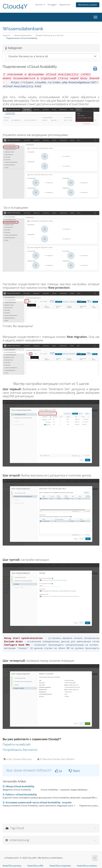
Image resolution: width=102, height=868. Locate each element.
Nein (74, 771)
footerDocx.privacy (12, 866)
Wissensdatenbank (23, 35)
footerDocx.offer (35, 866)
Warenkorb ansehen (88, 5)
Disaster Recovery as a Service (49, 35)
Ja (59, 771)
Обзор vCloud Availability (18, 786)
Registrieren (65, 5)
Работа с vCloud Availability (20, 794)
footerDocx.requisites (60, 866)
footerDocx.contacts (87, 866)
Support (6, 35)
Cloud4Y (15, 6)
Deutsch (40, 5)
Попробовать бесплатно (20, 750)
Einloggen (52, 5)
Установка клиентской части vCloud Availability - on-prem (37, 802)
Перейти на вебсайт (17, 744)
